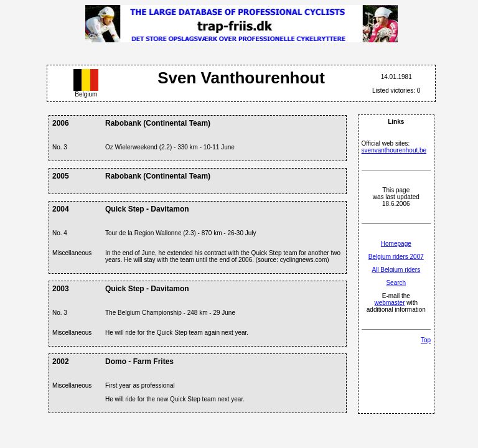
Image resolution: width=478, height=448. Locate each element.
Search (396, 283)
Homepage (396, 244)
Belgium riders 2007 (396, 257)
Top (426, 340)
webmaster (390, 303)
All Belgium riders (396, 270)
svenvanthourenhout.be (394, 150)
